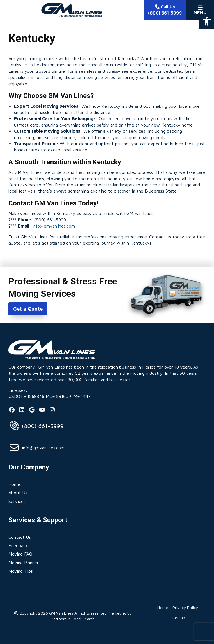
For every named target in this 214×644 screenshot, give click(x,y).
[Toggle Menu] (200, 10)
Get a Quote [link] (28, 309)
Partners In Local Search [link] (73, 619)
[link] (207, 21)
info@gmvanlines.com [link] (54, 226)
